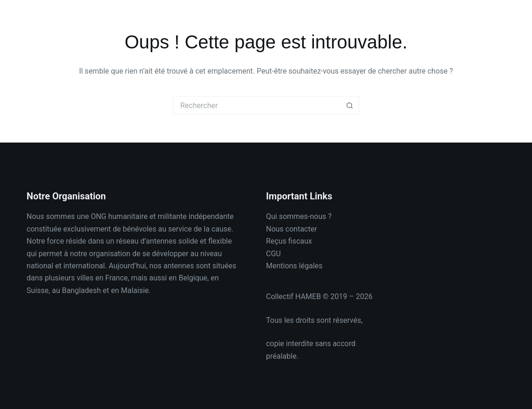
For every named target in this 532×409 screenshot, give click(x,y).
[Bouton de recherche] (350, 105)
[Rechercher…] (257, 105)
